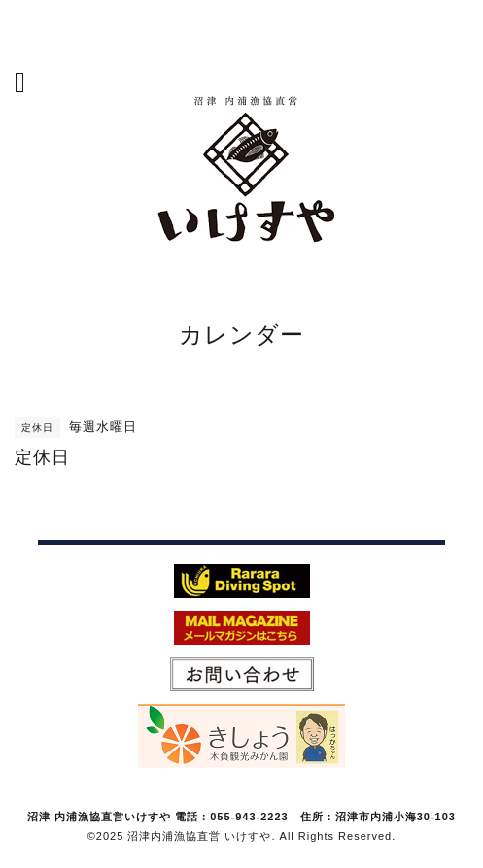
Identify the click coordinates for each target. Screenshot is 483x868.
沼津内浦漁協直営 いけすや (199, 836)
